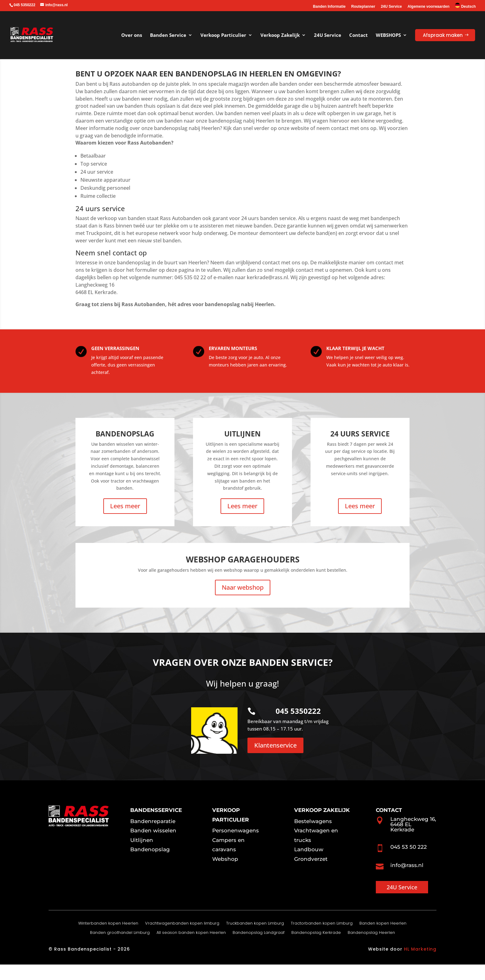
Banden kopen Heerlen (383, 939)
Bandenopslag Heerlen (371, 948)
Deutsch (465, 6)
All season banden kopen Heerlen (191, 948)
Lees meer (125, 521)
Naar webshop (243, 603)
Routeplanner (363, 7)
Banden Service (168, 35)
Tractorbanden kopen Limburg (322, 939)
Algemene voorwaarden (429, 7)
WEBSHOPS (388, 35)
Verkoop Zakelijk (280, 35)
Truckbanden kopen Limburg (255, 939)
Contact (358, 35)
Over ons (132, 35)
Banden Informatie (329, 7)
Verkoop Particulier (223, 35)
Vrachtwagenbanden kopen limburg (182, 939)
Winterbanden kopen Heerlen (108, 939)
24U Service (391, 7)
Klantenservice (275, 761)
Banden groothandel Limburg (120, 948)
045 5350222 (298, 726)
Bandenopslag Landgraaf (259, 948)
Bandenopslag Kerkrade (316, 948)
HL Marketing (420, 965)
